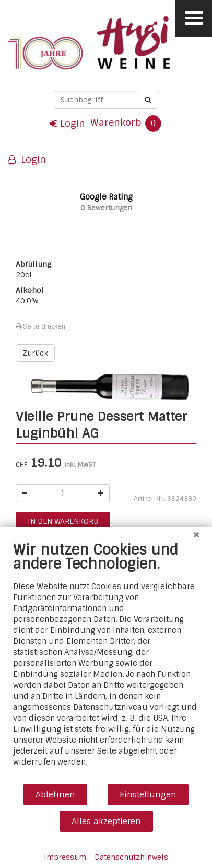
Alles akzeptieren (106, 821)
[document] (106, 662)
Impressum (65, 857)
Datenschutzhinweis (131, 857)
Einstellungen (148, 795)
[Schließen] (196, 535)
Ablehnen (55, 795)
